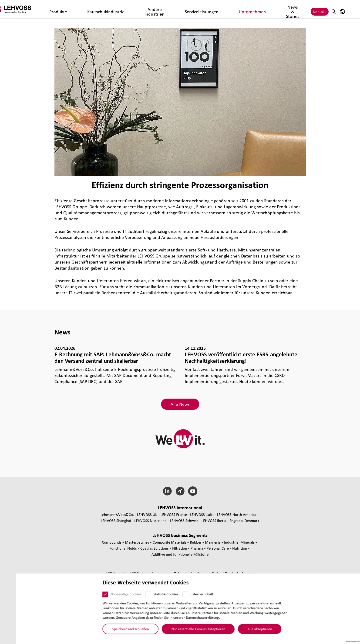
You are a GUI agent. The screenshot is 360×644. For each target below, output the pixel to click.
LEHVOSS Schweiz (184, 520)
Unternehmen (200, 9)
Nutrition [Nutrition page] (240, 548)
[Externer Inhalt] (170, 597)
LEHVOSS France (174, 514)
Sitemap (248, 573)
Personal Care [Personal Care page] (218, 548)
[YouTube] (193, 491)
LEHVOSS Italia (202, 514)
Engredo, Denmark (244, 520)
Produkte (73, 9)
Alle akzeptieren (244, 631)
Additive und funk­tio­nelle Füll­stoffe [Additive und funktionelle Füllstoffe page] (180, 554)
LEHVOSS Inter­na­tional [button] (180, 508)
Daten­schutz (184, 573)
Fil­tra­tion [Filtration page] (180, 548)
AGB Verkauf (116, 573)
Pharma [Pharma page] (197, 548)
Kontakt (320, 9)
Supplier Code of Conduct (218, 573)
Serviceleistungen (170, 9)
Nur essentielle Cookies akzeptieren (183, 631)
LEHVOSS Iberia (214, 520)
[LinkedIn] (167, 491)
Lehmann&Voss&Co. (117, 514)
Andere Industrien (136, 9)
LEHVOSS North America (237, 514)
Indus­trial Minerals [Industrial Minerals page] (240, 542)
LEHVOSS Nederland (150, 520)
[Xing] (180, 491)
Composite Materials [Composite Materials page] (170, 542)
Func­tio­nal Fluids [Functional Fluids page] (124, 548)
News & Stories (229, 9)
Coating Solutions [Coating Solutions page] (155, 548)
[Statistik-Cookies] (133, 597)
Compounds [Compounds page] (112, 542)
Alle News (180, 404)
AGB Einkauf (139, 573)
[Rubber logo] (35, 9)
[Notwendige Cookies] (90, 597)
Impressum (162, 573)
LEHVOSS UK (147, 514)
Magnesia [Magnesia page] (213, 542)
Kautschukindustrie (101, 9)
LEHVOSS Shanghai (116, 520)
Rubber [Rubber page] (196, 542)
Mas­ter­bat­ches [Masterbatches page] (138, 542)
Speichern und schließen (115, 631)
